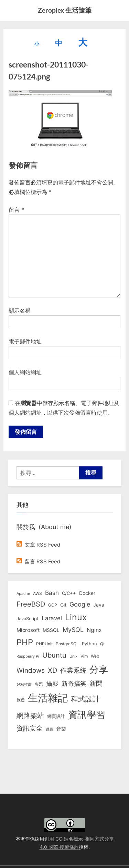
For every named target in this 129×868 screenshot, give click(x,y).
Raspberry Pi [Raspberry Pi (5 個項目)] (28, 656)
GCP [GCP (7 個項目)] (53, 605)
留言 (16, 210)
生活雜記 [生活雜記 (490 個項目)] (48, 698)
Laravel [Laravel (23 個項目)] (52, 618)
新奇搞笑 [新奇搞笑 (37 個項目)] (74, 683)
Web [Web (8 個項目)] (95, 656)
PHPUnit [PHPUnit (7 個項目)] (44, 644)
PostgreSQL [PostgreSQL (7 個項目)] (67, 644)
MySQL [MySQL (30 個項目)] (73, 630)
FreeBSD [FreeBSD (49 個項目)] (31, 604)
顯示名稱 (20, 310)
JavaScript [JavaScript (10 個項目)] (28, 619)
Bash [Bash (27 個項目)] (52, 593)
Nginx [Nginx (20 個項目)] (94, 630)
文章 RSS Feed (38, 545)
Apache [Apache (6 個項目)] (23, 594)
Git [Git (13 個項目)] (63, 605)
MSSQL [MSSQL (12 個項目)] (51, 630)
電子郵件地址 (25, 341)
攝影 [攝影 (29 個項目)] (52, 683)
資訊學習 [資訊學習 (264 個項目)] (87, 714)
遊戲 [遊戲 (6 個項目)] (50, 729)
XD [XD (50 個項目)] (52, 670)
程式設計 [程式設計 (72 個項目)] (85, 699)
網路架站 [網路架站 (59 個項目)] (30, 715)
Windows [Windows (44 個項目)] (31, 670)
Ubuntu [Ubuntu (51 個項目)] (54, 655)
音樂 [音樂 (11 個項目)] (61, 729)
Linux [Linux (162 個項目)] (76, 617)
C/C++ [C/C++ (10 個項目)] (69, 593)
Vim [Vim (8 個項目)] (84, 656)
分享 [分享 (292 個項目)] (99, 669)
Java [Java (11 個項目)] (99, 605)
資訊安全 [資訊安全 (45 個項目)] (30, 728)
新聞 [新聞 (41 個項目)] (96, 683)
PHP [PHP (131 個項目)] (25, 642)
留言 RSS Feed (38, 561)
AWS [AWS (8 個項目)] (37, 593)
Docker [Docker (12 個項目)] (87, 593)
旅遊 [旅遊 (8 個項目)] (21, 700)
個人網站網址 (25, 372)
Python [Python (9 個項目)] (89, 644)
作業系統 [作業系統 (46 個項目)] (73, 670)
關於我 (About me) (44, 527)
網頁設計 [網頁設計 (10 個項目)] (56, 716)
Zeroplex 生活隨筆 (65, 10)
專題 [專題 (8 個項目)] (39, 684)
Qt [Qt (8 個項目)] (102, 644)
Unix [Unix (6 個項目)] (73, 656)
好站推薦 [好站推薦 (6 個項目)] (24, 684)
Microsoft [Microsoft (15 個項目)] (28, 630)
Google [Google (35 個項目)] (80, 604)
